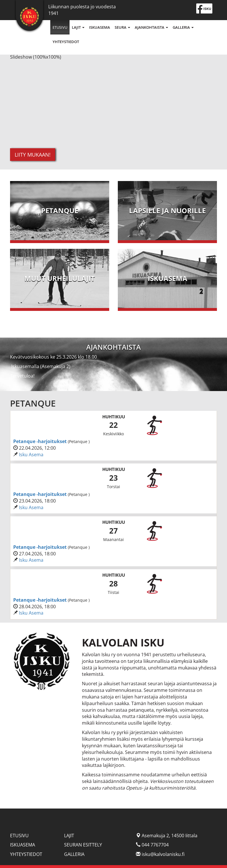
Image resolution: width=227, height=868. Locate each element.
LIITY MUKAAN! (33, 155)
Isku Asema (31, 455)
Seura (122, 27)
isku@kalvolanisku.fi (163, 854)
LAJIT (69, 836)
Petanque (60, 210)
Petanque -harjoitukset (41, 441)
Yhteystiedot (66, 42)
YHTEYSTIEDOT (26, 854)
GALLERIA (74, 854)
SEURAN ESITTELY (83, 845)
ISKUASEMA (168, 278)
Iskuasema (100, 27)
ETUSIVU (19, 836)
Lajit (78, 27)
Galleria (183, 27)
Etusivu (60, 27)
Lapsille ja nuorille (167, 210)
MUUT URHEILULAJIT (60, 278)
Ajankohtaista (151, 27)
